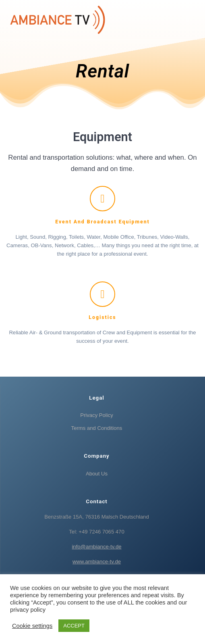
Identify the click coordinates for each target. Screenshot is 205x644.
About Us (97, 474)
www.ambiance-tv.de (97, 562)
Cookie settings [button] (32, 626)
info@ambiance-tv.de (96, 547)
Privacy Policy (97, 415)
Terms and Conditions (97, 428)
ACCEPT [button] (74, 626)
